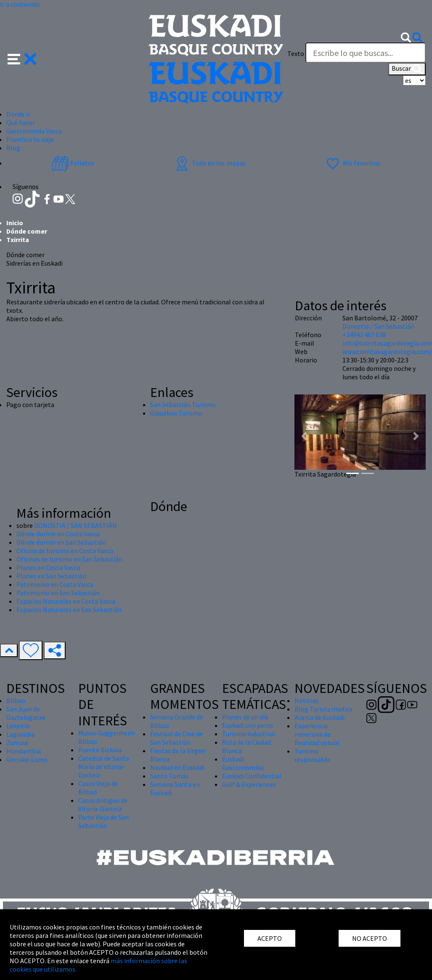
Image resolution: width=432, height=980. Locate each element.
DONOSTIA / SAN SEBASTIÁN (76, 525)
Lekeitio (18, 726)
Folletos (73, 163)
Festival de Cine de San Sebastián (176, 738)
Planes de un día (245, 717)
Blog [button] (13, 148)
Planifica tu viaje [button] (30, 139)
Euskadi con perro (248, 725)
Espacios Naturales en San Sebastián (69, 610)
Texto (296, 53)
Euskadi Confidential (252, 776)
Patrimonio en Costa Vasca (55, 584)
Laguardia (20, 734)
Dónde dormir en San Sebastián (61, 542)
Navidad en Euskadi (177, 767)
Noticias (306, 700)
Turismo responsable (312, 755)
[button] (22, 58)
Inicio (15, 223)
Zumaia (17, 743)
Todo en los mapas (209, 163)
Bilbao (16, 700)
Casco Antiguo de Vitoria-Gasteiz (103, 804)
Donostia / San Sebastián (378, 326)
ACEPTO (270, 938)
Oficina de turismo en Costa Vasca (65, 551)
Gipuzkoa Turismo (176, 413)
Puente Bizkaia (100, 750)
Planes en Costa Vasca (48, 567)
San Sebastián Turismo (183, 405)
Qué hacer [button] (21, 122)
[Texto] (366, 53)
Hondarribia (24, 751)
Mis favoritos (352, 163)
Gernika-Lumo (27, 759)
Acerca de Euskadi (319, 717)
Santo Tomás (169, 776)
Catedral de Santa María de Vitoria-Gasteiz (104, 767)
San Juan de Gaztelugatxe (26, 713)
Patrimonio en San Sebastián (58, 593)
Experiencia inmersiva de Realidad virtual (317, 734)
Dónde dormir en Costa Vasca (58, 534)
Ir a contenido (20, 4)
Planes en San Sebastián (51, 576)
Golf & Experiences (249, 784)
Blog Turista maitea (323, 709)
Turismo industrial (249, 734)
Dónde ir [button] (18, 114)
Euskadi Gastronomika (243, 763)
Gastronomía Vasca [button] (34, 131)
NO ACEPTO (370, 938)
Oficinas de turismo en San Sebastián (69, 559)
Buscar (407, 69)
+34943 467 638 (364, 335)
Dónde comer (27, 231)
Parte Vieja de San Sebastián (103, 821)
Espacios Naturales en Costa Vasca (66, 601)
